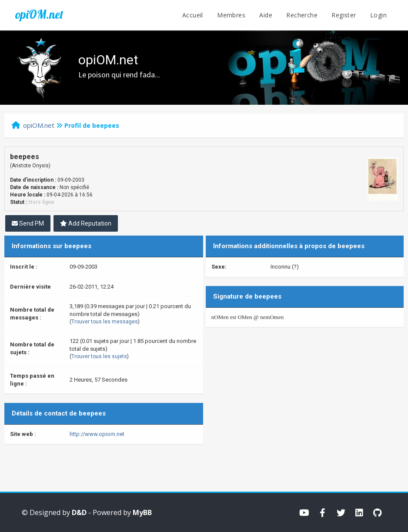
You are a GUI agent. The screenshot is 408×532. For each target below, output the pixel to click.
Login (378, 15)
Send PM (28, 223)
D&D (79, 512)
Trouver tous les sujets (99, 356)
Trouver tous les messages (105, 322)
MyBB (142, 512)
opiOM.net (39, 14)
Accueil (193, 15)
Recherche (302, 15)
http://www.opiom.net (97, 434)
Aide (266, 15)
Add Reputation (86, 223)
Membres (231, 15)
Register (344, 15)
